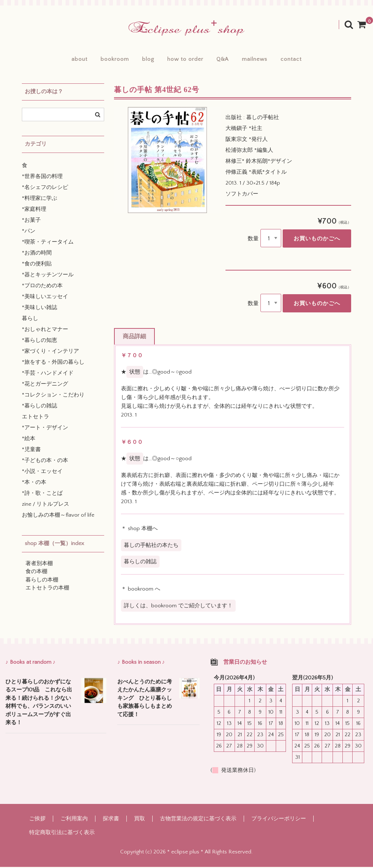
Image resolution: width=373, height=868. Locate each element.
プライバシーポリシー (279, 820)
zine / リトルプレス (46, 505)
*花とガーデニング (45, 385)
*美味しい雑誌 (40, 309)
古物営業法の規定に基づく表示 (198, 820)
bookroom (108, 60)
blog (145, 60)
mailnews (261, 60)
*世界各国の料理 (42, 177)
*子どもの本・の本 (45, 461)
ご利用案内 (74, 820)
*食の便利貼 (37, 265)
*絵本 (29, 440)
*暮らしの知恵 (40, 341)
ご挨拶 (37, 820)
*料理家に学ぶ (40, 199)
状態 (135, 373)
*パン (29, 232)
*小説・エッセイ (42, 472)
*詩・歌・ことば (42, 494)
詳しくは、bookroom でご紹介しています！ (178, 606)
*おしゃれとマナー (45, 330)
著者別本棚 (39, 565)
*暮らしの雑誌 (40, 407)
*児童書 (31, 451)
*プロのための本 (42, 287)
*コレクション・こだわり (53, 396)
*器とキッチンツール (48, 276)
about (70, 60)
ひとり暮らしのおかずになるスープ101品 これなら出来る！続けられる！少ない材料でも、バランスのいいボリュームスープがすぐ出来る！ (39, 703)
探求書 (111, 820)
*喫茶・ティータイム (48, 243)
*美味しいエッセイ (45, 298)
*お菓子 (31, 221)
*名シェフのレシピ (45, 188)
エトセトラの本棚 (47, 589)
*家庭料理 (34, 210)
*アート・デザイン (45, 429)
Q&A (226, 60)
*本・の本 (34, 483)
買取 (140, 820)
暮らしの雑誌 (140, 563)
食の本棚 (36, 573)
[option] (167, 161)
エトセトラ (36, 418)
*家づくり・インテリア (50, 352)
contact (301, 60)
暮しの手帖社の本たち (151, 546)
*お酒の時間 (37, 254)
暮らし (30, 319)
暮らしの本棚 (42, 581)
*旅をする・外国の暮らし (53, 363)
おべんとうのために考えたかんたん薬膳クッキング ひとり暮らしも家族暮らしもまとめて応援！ (145, 699)
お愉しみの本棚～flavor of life (58, 516)
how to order (185, 60)
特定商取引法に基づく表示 (62, 834)
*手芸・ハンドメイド (48, 374)
